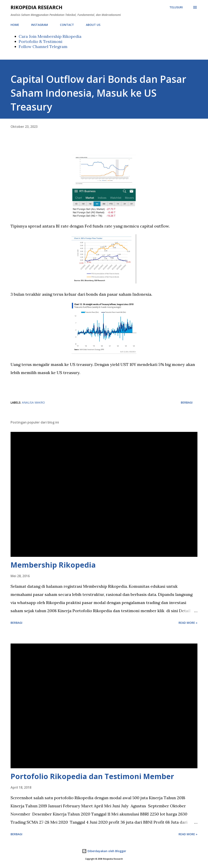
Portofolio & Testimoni (41, 41)
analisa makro (33, 402)
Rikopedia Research (36, 7)
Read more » (188, 623)
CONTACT (67, 25)
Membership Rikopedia (53, 565)
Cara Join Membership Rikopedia (50, 36)
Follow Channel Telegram (43, 47)
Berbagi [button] (187, 402)
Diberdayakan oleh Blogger (104, 851)
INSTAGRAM (40, 25)
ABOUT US (93, 25)
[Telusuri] (176, 7)
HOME (15, 25)
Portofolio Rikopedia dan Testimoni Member (92, 776)
